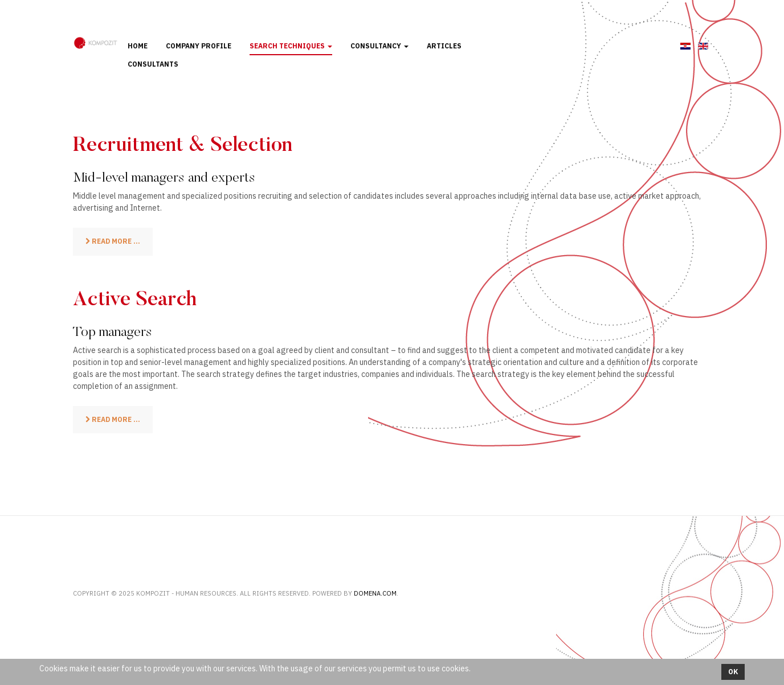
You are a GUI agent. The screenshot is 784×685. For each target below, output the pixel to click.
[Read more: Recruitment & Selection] (113, 242)
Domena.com (375, 593)
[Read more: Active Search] (113, 420)
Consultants (153, 64)
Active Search (135, 301)
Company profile (199, 46)
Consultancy (379, 46)
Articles (444, 46)
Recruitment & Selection (183, 146)
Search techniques (291, 46)
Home (138, 46)
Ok (733, 672)
